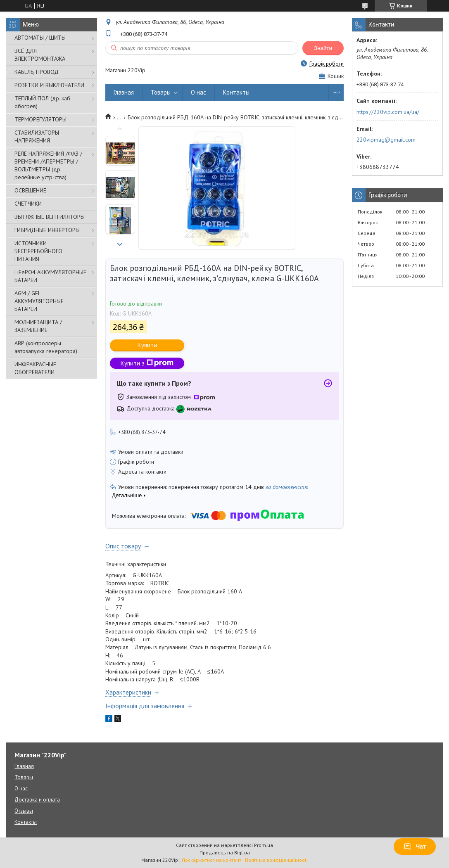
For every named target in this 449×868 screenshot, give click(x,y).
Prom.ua (264, 845)
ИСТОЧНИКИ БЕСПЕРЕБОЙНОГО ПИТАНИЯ (38, 251)
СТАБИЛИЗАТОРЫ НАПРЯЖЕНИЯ (37, 136)
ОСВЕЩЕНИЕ (30, 190)
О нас (198, 92)
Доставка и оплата (37, 800)
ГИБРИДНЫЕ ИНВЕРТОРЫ (47, 230)
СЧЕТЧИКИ (28, 204)
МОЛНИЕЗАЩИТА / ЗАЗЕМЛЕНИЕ (38, 326)
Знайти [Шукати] (323, 48)
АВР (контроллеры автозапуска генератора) (46, 347)
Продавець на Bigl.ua (225, 853)
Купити (147, 345)
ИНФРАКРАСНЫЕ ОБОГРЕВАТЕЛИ (35, 368)
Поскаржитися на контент (211, 860)
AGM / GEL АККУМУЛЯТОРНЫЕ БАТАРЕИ (39, 301)
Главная (124, 92)
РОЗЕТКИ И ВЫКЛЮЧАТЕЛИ (49, 85)
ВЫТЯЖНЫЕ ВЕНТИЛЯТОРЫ (50, 217)
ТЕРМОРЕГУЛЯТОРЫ (40, 119)
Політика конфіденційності (276, 860)
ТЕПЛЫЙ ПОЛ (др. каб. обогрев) (43, 102)
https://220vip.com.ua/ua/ (388, 112)
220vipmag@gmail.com (386, 140)
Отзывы (24, 811)
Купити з (147, 363)
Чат (415, 847)
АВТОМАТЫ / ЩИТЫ (40, 38)
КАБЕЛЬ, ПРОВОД (37, 72)
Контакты (236, 92)
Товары (161, 92)
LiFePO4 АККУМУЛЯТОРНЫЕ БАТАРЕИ (50, 276)
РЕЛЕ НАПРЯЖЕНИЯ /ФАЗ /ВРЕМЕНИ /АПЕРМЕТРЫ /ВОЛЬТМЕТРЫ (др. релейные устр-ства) (48, 165)
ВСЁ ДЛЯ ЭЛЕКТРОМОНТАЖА (40, 55)
